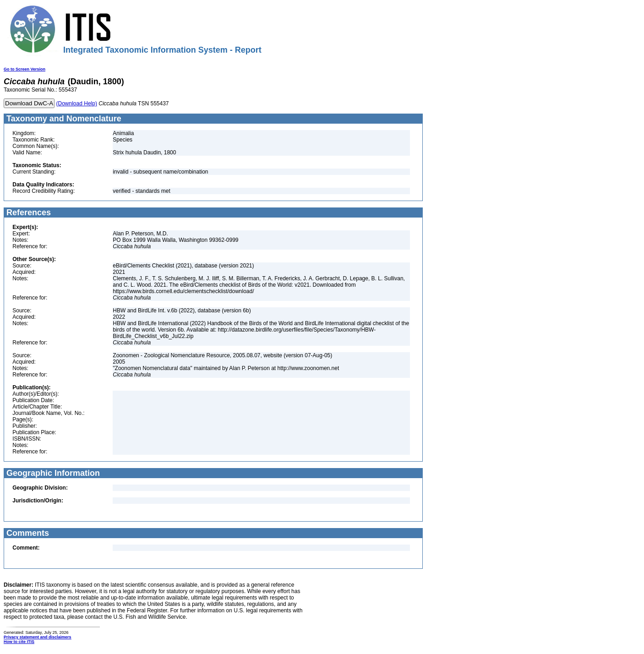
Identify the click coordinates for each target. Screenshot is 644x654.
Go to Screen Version (25, 69)
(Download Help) (77, 104)
